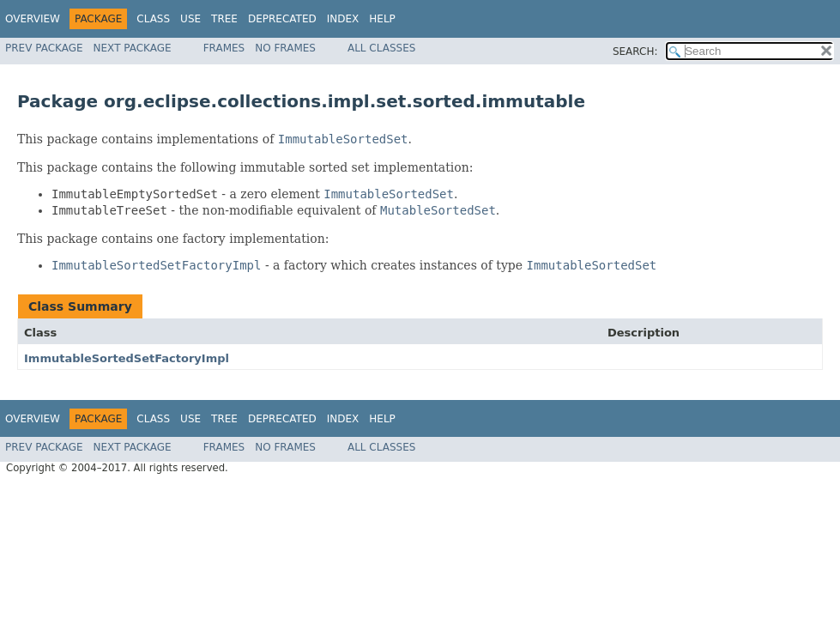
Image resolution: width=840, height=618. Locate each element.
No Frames (285, 48)
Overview (33, 19)
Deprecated (282, 19)
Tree (224, 19)
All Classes (381, 48)
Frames (224, 48)
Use (190, 19)
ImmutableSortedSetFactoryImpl (127, 358)
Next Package (133, 48)
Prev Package (44, 48)
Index (343, 19)
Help (382, 19)
